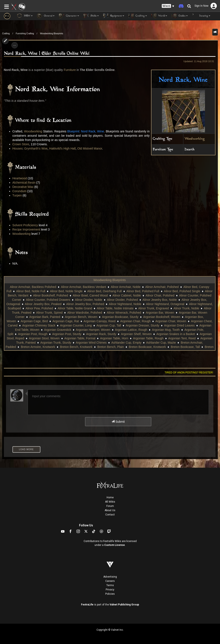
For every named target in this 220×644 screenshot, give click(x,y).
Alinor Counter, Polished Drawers (48, 300)
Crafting (6, 34)
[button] (168, 6)
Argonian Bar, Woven (160, 313)
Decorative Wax (23, 187)
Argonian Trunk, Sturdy (56, 343)
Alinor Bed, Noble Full (31, 291)
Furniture (70, 70)
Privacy (110, 590)
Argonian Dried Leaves (179, 325)
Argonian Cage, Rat (66, 321)
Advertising (110, 577)
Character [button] (69, 16)
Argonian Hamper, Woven (93, 330)
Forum (110, 506)
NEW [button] (25, 16)
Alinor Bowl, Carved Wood (90, 295)
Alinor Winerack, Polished (124, 313)
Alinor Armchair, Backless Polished (33, 287)
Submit (118, 422)
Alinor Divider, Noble (89, 300)
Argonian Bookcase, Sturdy (120, 317)
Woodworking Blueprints (52, 34)
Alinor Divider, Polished (122, 300)
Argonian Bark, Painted (45, 317)
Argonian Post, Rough (33, 334)
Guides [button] (180, 16)
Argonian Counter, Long (76, 325)
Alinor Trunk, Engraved (153, 308)
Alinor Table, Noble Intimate (115, 308)
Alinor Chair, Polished (160, 295)
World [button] (159, 16)
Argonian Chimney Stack (39, 325)
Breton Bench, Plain (111, 347)
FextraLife (87, 605)
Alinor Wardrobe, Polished (85, 313)
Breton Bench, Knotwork (76, 347)
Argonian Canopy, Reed (99, 321)
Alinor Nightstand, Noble (125, 304)
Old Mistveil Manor (90, 148)
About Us (110, 510)
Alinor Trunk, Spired (49, 313)
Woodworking (195, 139)
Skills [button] (91, 16)
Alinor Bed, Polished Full (143, 291)
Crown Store (21, 144)
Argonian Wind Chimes (91, 343)
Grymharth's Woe (36, 148)
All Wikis (110, 502)
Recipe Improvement (26, 229)
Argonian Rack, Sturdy (101, 334)
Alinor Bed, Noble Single (66, 291)
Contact (110, 515)
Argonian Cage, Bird (34, 321)
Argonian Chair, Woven (171, 321)
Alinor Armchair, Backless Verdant (83, 287)
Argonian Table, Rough (148, 338)
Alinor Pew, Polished (39, 308)
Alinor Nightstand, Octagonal (165, 304)
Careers (110, 581)
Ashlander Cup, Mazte (161, 343)
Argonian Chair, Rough (135, 321)
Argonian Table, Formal (80, 338)
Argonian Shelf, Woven (136, 334)
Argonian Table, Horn (114, 338)
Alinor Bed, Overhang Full (104, 291)
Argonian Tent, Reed (182, 338)
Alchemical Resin (24, 183)
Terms (110, 585)
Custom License (115, 545)
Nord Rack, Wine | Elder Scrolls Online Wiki (47, 54)
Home (110, 497)
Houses (18, 148)
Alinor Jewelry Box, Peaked (43, 304)
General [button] (46, 16)
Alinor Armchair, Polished (162, 287)
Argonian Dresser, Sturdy (142, 325)
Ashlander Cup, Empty (126, 343)
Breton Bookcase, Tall (185, 347)
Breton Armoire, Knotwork (38, 347)
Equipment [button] (114, 16)
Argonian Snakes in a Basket (176, 334)
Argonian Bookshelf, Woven (162, 317)
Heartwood (20, 178)
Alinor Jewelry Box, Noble (160, 300)
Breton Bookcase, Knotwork (147, 347)
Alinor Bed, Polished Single (182, 291)
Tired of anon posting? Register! (189, 373)
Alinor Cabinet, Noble (127, 295)
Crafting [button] (138, 16)
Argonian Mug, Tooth (166, 330)
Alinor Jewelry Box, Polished (85, 304)
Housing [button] (201, 16)
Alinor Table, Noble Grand (75, 308)
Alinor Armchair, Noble (126, 287)
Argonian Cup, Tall (109, 325)
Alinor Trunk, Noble (186, 308)
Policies (110, 594)
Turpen (17, 195)
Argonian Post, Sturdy (67, 334)
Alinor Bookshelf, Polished (51, 295)
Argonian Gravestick (58, 330)
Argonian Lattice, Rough (131, 330)
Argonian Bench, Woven (81, 317)
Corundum (19, 191)
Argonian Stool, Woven (44, 338)
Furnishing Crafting (25, 34)
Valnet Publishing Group (124, 605)
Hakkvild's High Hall (62, 148)
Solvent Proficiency (25, 225)
